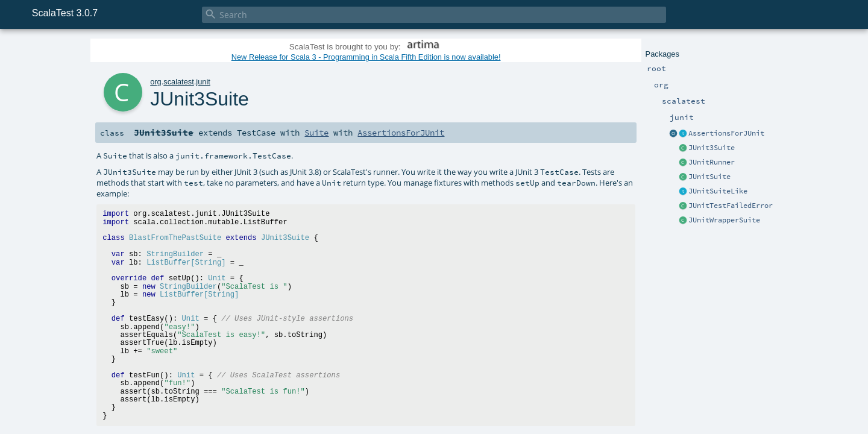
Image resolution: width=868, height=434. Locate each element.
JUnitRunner (712, 162)
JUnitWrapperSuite (724, 220)
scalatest (179, 82)
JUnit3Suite (712, 148)
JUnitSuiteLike (718, 191)
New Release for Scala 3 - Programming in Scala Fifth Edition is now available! (366, 57)
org (156, 82)
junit (203, 82)
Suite (316, 133)
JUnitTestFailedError (731, 206)
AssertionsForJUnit (726, 133)
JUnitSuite (709, 177)
